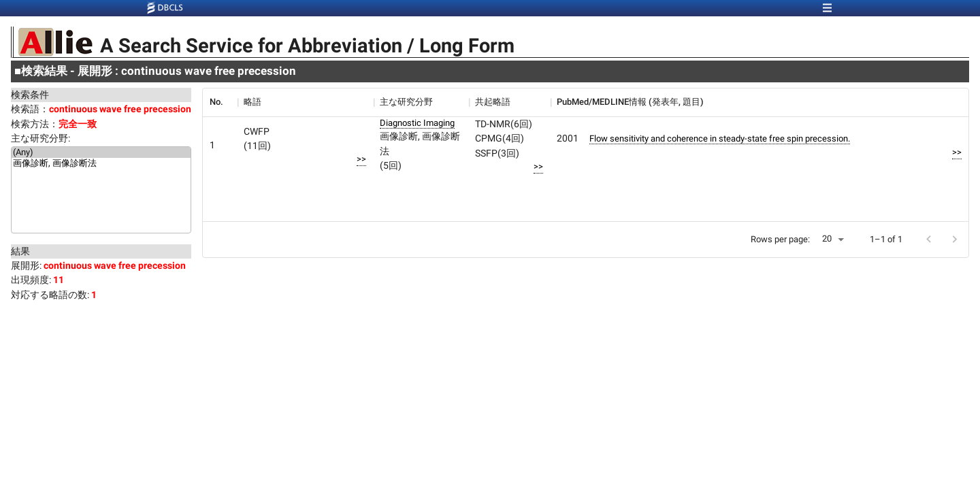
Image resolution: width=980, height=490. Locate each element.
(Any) (101, 152)
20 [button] (827, 239)
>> (361, 159)
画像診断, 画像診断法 (101, 164)
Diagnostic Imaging (417, 123)
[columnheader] (220, 102)
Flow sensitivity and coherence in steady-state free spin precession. (720, 138)
